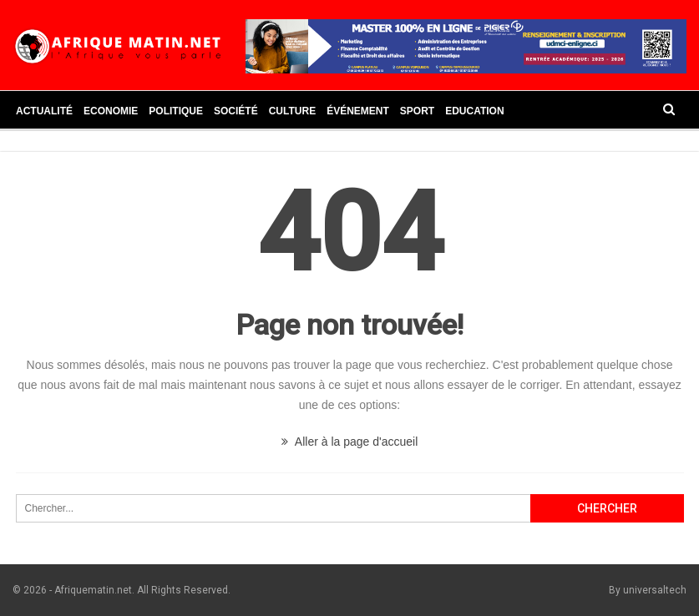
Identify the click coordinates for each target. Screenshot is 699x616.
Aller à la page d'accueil (350, 442)
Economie (111, 111)
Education (474, 111)
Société (236, 111)
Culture (292, 111)
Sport (417, 111)
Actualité (44, 111)
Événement (358, 111)
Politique (176, 111)
